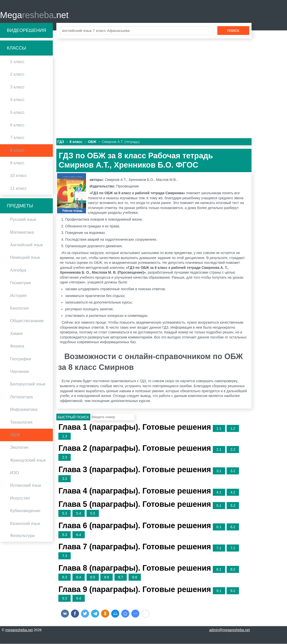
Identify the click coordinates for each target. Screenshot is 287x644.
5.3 (65, 514)
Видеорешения (26, 31)
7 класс (17, 138)
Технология (21, 423)
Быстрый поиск (73, 418)
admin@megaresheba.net (230, 630)
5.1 (219, 506)
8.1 (219, 570)
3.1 (219, 471)
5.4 (79, 514)
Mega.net (34, 15)
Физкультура (22, 536)
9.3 (65, 599)
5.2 (233, 506)
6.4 (79, 535)
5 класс (17, 113)
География (21, 359)
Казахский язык (25, 524)
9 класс (17, 163)
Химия (16, 334)
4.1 (219, 492)
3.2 (233, 471)
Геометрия (20, 283)
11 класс (18, 189)
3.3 (65, 479)
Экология (19, 448)
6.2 (233, 527)
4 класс (17, 100)
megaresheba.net (19, 630)
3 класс (17, 87)
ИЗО (14, 473)
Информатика (24, 410)
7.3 (65, 556)
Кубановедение (25, 511)
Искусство (20, 498)
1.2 (233, 429)
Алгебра (18, 270)
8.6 (107, 577)
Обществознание (27, 321)
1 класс (17, 62)
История (18, 296)
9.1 (219, 591)
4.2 (233, 492)
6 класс (17, 125)
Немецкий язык (25, 258)
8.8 (135, 577)
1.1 (219, 429)
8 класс (17, 151)
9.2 (233, 591)
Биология (19, 309)
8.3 (65, 577)
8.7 (121, 577)
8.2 (233, 570)
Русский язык (23, 220)
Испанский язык (26, 486)
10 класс (18, 176)
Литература (21, 397)
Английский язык (26, 245)
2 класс (17, 75)
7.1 (219, 549)
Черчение (20, 372)
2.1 (219, 450)
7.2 (233, 549)
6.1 (219, 527)
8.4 (79, 577)
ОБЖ (15, 435)
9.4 (79, 599)
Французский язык (28, 460)
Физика (17, 347)
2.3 (65, 458)
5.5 (93, 514)
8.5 (93, 577)
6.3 (65, 535)
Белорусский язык (28, 385)
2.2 (233, 450)
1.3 (65, 436)
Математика (22, 233)
